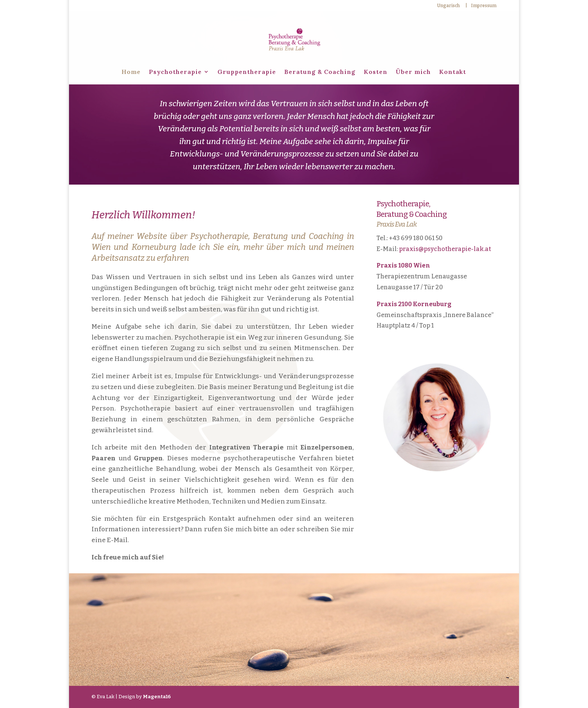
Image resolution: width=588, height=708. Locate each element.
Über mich (413, 72)
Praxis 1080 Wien (403, 265)
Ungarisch (448, 6)
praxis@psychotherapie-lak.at (445, 249)
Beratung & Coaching (320, 72)
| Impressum (481, 6)
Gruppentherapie (247, 72)
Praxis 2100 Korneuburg (414, 304)
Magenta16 (157, 697)
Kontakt (453, 72)
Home (131, 72)
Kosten (376, 72)
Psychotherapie (175, 72)
